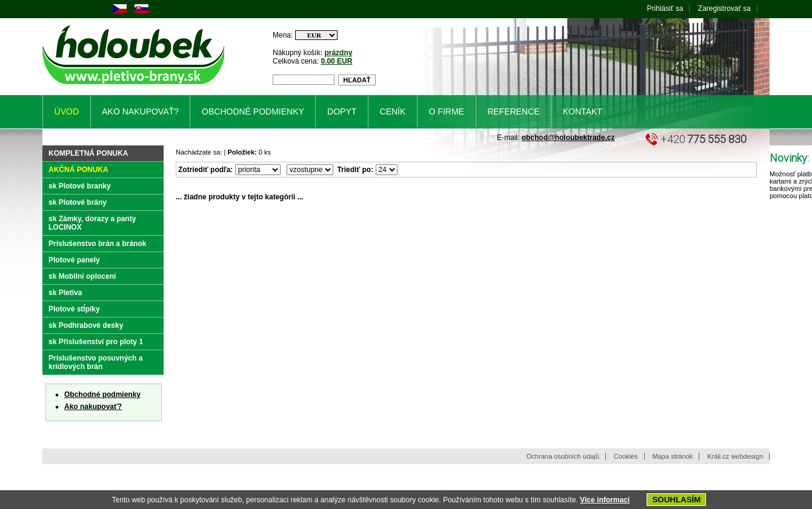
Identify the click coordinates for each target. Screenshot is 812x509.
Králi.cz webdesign (735, 456)
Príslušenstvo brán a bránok (97, 244)
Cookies (626, 456)
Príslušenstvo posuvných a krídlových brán (95, 362)
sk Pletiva (65, 293)
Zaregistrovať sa (724, 8)
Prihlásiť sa (665, 8)
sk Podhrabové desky (86, 325)
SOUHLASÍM (676, 500)
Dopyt (342, 111)
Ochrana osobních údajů (563, 456)
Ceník (393, 111)
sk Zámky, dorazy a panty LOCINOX (92, 223)
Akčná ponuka (78, 170)
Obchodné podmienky (102, 394)
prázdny (338, 53)
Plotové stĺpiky (74, 309)
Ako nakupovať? (93, 407)
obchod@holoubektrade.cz (568, 138)
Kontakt (583, 111)
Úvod (67, 111)
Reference (513, 111)
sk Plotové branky (80, 186)
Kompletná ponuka (88, 153)
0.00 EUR (336, 61)
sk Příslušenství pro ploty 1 (96, 342)
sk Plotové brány (78, 202)
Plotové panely (74, 260)
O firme (447, 111)
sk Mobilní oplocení (82, 276)
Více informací (605, 500)
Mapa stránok (673, 456)
